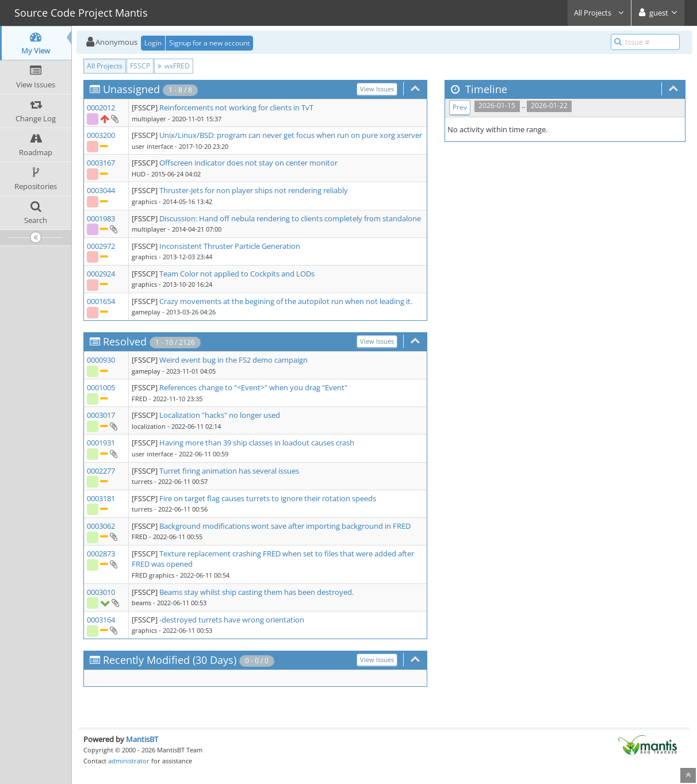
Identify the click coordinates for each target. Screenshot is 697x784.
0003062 (101, 526)
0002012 (101, 107)
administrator (129, 761)
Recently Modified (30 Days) (170, 660)
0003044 (101, 190)
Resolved (125, 341)
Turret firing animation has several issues (229, 471)
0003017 (101, 415)
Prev (460, 107)
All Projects (599, 13)
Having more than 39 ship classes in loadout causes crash (257, 443)
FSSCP (140, 66)
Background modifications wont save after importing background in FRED (285, 526)
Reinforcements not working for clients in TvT (236, 107)
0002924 (101, 274)
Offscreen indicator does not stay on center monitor (248, 163)
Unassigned (131, 89)
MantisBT (142, 739)
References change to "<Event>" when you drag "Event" (253, 387)
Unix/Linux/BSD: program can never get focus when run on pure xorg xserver (291, 135)
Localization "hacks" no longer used (220, 415)
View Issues (377, 89)
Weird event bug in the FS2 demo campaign (233, 360)
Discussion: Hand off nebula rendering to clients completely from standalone (290, 218)
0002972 (101, 246)
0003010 (101, 592)
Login (153, 43)
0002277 (101, 471)
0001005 (101, 387)
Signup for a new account (209, 43)
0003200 (101, 135)
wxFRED (174, 66)
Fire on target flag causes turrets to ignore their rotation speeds (268, 498)
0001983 (101, 218)
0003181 (101, 498)
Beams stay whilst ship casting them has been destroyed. (256, 592)
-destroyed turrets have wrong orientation (232, 620)
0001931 (101, 443)
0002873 (101, 554)
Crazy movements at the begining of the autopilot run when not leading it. (286, 301)
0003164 (101, 620)
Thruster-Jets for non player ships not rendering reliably (254, 190)
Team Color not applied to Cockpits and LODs (237, 274)
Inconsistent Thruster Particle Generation (230, 246)
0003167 (101, 163)
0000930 (101, 360)
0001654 (101, 301)
